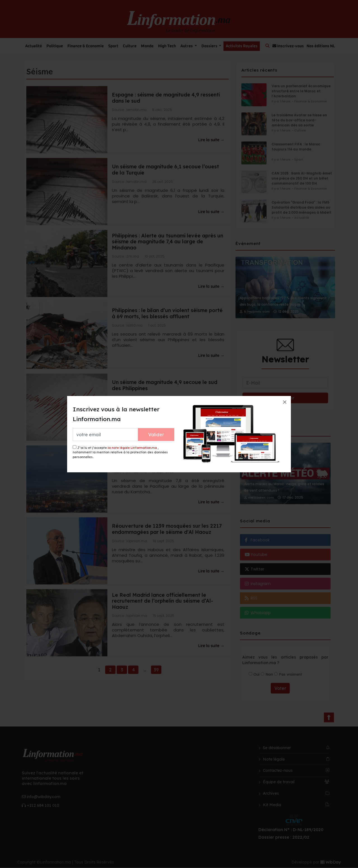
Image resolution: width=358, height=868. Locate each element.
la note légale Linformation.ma (132, 448)
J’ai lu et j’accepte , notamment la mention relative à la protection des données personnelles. (120, 452)
